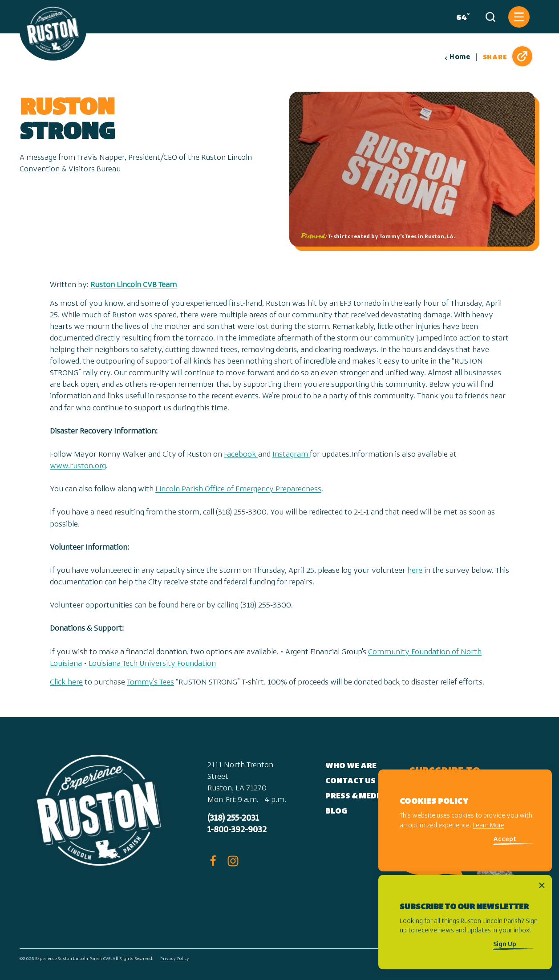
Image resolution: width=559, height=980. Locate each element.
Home (457, 57)
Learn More (488, 826)
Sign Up (505, 945)
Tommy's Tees (150, 682)
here (416, 571)
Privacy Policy (175, 959)
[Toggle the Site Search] (490, 17)
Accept (505, 840)
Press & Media (355, 796)
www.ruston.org (78, 466)
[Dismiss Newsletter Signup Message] (542, 885)
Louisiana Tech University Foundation (152, 664)
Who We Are (351, 766)
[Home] (53, 30)
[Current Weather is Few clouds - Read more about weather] (461, 17)
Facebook (241, 455)
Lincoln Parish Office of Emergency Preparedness (238, 489)
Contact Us (350, 781)
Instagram (291, 455)
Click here (66, 682)
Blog (336, 812)
